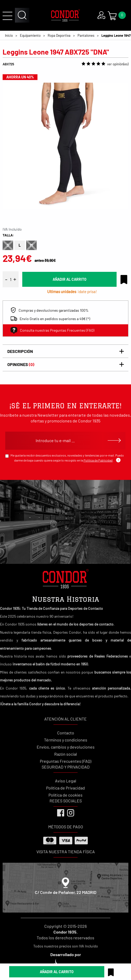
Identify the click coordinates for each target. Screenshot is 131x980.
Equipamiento (30, 35)
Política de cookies (65, 795)
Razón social (66, 754)
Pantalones (86, 35)
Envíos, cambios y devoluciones (66, 747)
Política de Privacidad (65, 788)
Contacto (66, 733)
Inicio (9, 35)
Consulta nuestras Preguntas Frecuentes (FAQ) (52, 330)
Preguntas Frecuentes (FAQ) (65, 761)
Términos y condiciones (66, 740)
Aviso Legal (66, 781)
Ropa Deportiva (59, 35)
